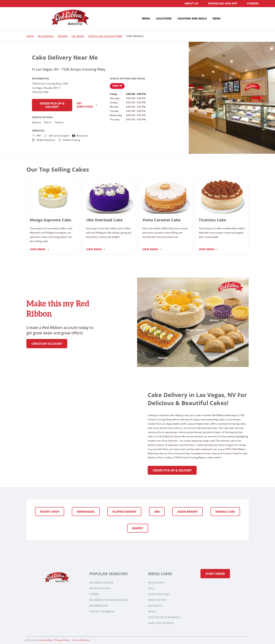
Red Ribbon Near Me (101, 583)
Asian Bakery (188, 512)
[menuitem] (191, 4)
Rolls (151, 588)
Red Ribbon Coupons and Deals (109, 600)
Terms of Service (81, 640)
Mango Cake (225, 512)
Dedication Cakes (159, 594)
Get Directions (87, 105)
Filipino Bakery (124, 512)
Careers (94, 594)
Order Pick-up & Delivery (52, 105)
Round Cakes (156, 583)
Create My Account (47, 344)
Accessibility (46, 640)
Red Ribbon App (99, 606)
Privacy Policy (62, 640)
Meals (152, 612)
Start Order (215, 574)
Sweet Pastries (157, 600)
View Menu (39, 249)
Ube (157, 512)
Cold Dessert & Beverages (164, 617)
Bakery (138, 528)
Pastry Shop (50, 512)
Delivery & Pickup (100, 588)
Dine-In (117, 86)
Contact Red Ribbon (102, 612)
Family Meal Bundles (161, 623)
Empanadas (86, 512)
